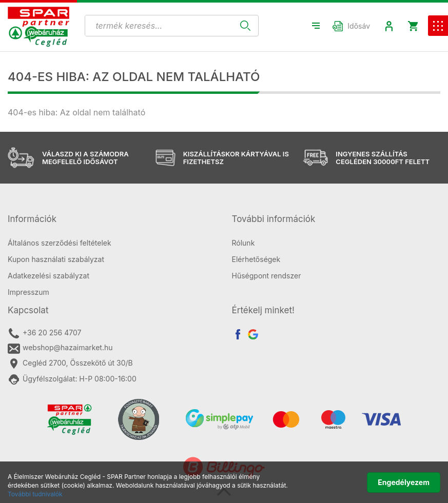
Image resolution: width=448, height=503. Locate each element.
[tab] (112, 219)
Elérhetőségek (256, 259)
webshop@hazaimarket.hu (60, 348)
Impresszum (28, 292)
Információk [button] (32, 219)
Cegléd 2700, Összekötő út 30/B (70, 364)
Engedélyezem (404, 482)
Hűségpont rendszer (267, 276)
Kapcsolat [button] (28, 310)
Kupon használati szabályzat (56, 259)
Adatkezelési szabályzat (48, 276)
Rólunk (244, 243)
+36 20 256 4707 (44, 333)
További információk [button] (274, 219)
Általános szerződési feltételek (60, 243)
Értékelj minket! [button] (263, 310)
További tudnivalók (35, 494)
